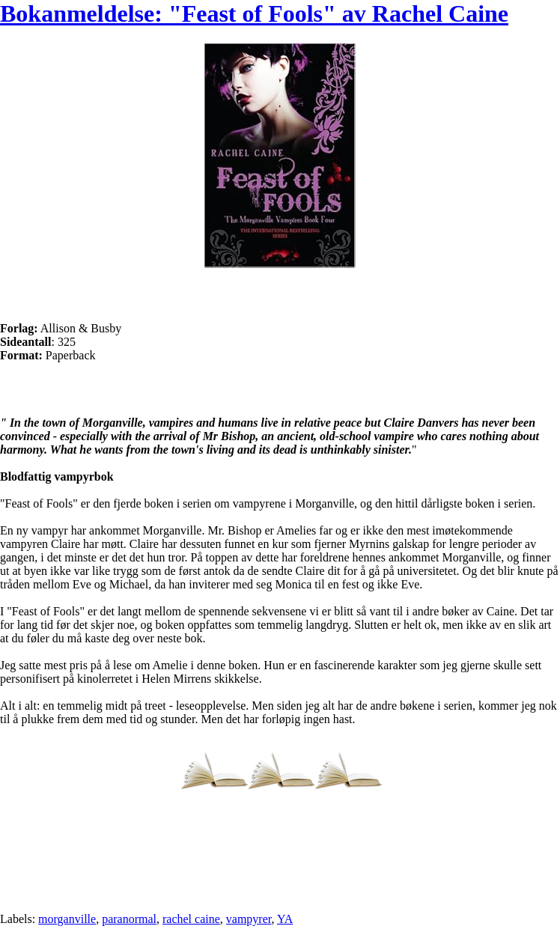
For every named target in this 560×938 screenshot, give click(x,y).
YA (285, 919)
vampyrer (249, 919)
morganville (67, 919)
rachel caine (191, 919)
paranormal (129, 919)
